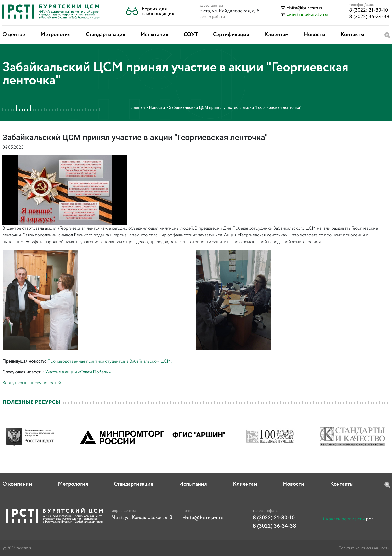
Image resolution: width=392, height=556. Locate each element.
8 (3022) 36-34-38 (369, 17)
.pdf (348, 519)
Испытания (155, 35)
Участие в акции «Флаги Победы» (78, 372)
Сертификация (231, 35)
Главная (137, 108)
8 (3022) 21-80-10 (369, 10)
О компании (17, 484)
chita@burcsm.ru (305, 8)
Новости (315, 35)
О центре (14, 35)
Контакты (352, 35)
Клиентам (277, 35)
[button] (150, 11)
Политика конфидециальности (364, 548)
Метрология (56, 35)
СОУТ (191, 35)
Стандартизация (106, 35)
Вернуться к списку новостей (32, 383)
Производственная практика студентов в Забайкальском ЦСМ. (109, 361)
